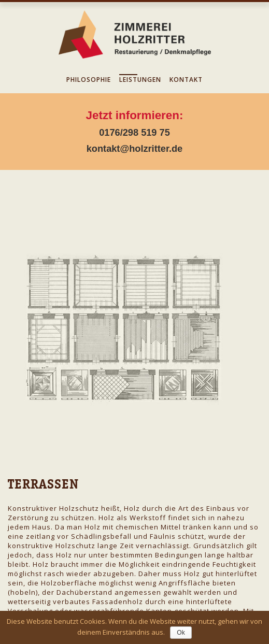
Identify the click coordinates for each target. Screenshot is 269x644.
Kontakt (186, 80)
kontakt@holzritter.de (135, 149)
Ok (181, 633)
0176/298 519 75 (134, 133)
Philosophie (89, 80)
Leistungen (140, 80)
